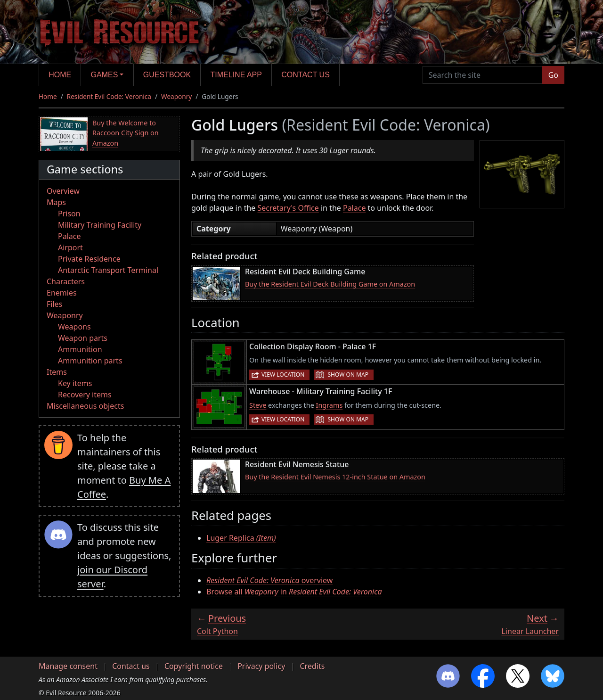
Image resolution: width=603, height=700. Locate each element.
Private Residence (89, 259)
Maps (56, 202)
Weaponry (176, 96)
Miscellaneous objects (85, 406)
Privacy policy (261, 666)
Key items (75, 383)
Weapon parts (83, 338)
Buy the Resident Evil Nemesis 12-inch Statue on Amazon (335, 477)
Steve (258, 405)
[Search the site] (483, 75)
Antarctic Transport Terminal (108, 270)
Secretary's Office (288, 208)
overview (269, 580)
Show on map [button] (348, 375)
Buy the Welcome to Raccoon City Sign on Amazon (126, 133)
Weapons (74, 327)
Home (60, 75)
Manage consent (68, 666)
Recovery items (85, 395)
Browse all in (294, 592)
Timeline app (236, 75)
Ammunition (80, 349)
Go (553, 75)
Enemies (62, 293)
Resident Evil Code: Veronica (109, 96)
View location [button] (283, 375)
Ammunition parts (90, 361)
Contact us (306, 75)
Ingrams (330, 405)
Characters (66, 281)
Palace (69, 236)
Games (105, 75)
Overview (63, 191)
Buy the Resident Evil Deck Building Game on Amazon (330, 284)
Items (57, 372)
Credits (312, 666)
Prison (69, 214)
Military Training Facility (100, 225)
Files (54, 304)
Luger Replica (241, 538)
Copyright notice (194, 666)
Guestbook (167, 75)
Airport (70, 247)
